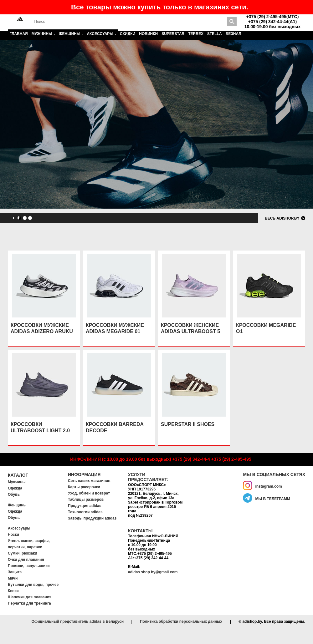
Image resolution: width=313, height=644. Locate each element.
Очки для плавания (26, 560)
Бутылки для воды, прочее (33, 585)
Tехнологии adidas (85, 512)
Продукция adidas (85, 506)
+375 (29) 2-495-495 (231, 459)
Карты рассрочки (84, 487)
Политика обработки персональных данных (181, 621)
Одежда (15, 488)
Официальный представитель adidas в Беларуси (77, 621)
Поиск (232, 22)
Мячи (13, 578)
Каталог (18, 475)
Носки (13, 535)
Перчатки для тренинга (29, 603)
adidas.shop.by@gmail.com (153, 572)
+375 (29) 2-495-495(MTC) (273, 17)
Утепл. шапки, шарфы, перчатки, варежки (29, 544)
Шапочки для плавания (30, 597)
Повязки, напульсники (29, 566)
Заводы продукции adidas (92, 518)
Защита (15, 572)
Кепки (13, 591)
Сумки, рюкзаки (23, 553)
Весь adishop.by (282, 218)
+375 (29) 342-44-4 (191, 459)
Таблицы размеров (86, 499)
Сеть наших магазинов (89, 481)
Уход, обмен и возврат (89, 493)
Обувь (14, 494)
